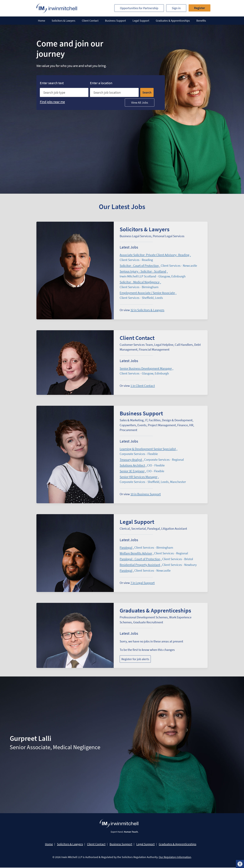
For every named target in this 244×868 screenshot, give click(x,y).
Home (42, 21)
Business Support (115, 21)
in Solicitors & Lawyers (147, 310)
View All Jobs (140, 102)
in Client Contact (143, 386)
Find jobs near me (52, 102)
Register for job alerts (135, 659)
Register (199, 8)
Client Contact (90, 21)
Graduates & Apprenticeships (173, 21)
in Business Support (146, 494)
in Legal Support (143, 583)
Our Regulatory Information (175, 858)
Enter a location (102, 83)
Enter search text (52, 83)
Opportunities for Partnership (139, 8)
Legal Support (141, 21)
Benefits (201, 21)
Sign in (176, 8)
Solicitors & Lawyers (63, 21)
